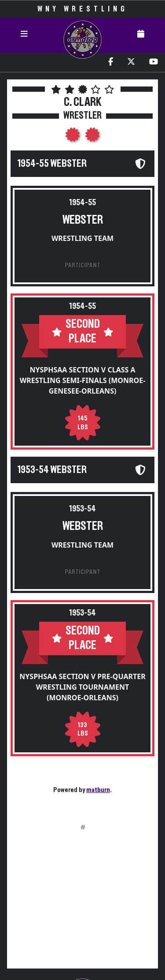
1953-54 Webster (52, 470)
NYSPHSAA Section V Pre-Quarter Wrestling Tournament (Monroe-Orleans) (82, 687)
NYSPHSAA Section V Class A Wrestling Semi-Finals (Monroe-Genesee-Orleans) (83, 380)
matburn (98, 790)
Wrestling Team (82, 238)
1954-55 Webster (52, 164)
